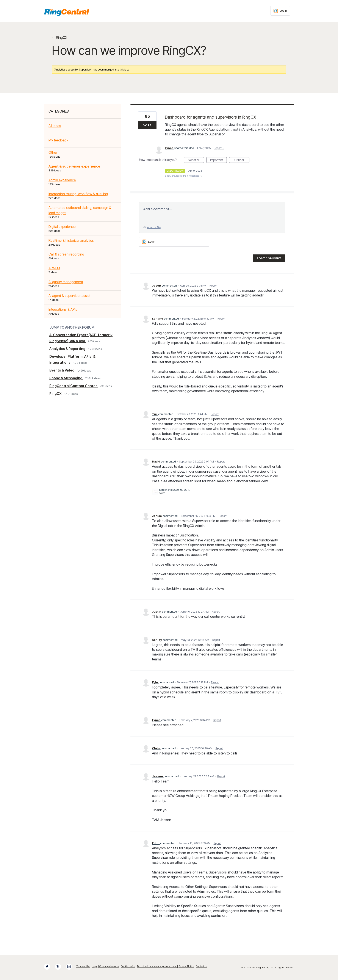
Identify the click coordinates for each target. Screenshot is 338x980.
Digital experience (62, 227)
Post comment (269, 258)
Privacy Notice (186, 966)
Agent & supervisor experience (74, 166)
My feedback (58, 140)
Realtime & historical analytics (71, 240)
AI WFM (54, 268)
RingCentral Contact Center (74, 386)
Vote (147, 125)
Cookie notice (128, 966)
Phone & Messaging (66, 378)
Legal (95, 966)
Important (218, 160)
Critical (242, 160)
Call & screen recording (66, 254)
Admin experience (62, 180)
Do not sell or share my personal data (157, 966)
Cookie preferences (109, 966)
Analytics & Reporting (68, 349)
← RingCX (59, 38)
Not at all (196, 160)
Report (213, 285)
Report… (219, 148)
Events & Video (62, 370)
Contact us (202, 966)
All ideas (55, 126)
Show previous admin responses (184, 176)
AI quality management (66, 282)
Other (53, 152)
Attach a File (154, 227)
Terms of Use (83, 966)
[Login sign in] (280, 11)
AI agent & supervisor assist (69, 296)
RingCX (56, 394)
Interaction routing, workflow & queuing (78, 194)
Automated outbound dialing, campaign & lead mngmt (80, 210)
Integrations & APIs (63, 309)
